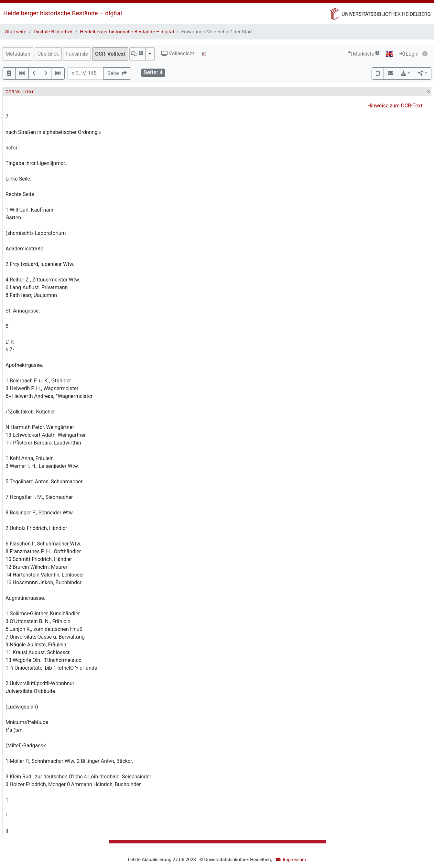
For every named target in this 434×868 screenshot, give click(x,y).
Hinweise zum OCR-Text (395, 106)
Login (409, 54)
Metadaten (18, 54)
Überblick (48, 54)
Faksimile (77, 54)
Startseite (16, 32)
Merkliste (363, 54)
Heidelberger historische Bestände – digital (63, 13)
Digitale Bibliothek (53, 32)
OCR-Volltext (110, 54)
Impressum (294, 860)
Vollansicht (178, 54)
